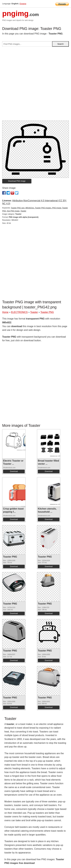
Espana (23, 4)
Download (14, 471)
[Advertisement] (35, 85)
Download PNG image (17, 181)
